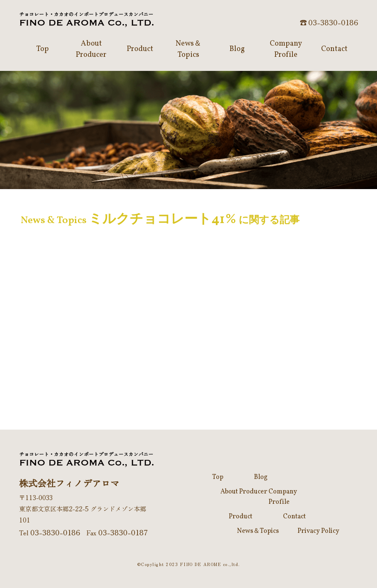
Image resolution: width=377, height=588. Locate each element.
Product (240, 517)
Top (218, 477)
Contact (294, 517)
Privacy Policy (318, 531)
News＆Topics (258, 531)
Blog (261, 477)
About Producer (244, 492)
